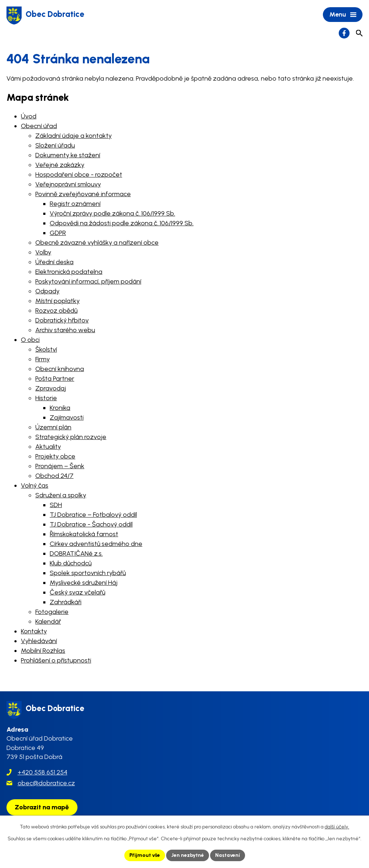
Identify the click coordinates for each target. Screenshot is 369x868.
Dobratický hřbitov (62, 320)
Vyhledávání (39, 641)
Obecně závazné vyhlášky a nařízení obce (97, 243)
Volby (43, 252)
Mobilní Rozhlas (43, 651)
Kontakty (34, 631)
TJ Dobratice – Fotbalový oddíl (93, 515)
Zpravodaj (51, 388)
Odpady (47, 291)
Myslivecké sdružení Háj (84, 583)
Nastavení (228, 855)
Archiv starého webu (65, 330)
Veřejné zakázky (60, 165)
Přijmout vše (145, 855)
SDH (56, 505)
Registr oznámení (75, 204)
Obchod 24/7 (54, 476)
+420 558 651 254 (43, 772)
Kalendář (48, 621)
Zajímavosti (67, 417)
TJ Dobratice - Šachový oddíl (91, 524)
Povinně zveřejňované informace (83, 194)
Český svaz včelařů (77, 592)
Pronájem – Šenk (60, 466)
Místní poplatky (57, 301)
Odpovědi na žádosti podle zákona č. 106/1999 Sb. (122, 223)
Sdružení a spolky (61, 495)
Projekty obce (55, 456)
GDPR (58, 233)
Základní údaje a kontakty (74, 136)
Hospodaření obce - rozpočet (79, 175)
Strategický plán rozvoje (71, 437)
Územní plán (53, 427)
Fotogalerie (52, 612)
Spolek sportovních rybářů (88, 573)
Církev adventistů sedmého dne (96, 544)
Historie (46, 398)
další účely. (337, 827)
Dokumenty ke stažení (68, 155)
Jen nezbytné (188, 855)
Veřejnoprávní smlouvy (68, 184)
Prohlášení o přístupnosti (56, 660)
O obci (30, 340)
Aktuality (48, 447)
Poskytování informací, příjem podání (88, 281)
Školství (46, 349)
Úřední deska (54, 262)
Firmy (43, 359)
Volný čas (35, 485)
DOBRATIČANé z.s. (76, 553)
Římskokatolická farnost (84, 534)
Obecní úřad (39, 126)
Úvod (29, 116)
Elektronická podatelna (69, 272)
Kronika (60, 408)
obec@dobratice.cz (46, 783)
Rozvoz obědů (56, 311)
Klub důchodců (71, 563)
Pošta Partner (55, 379)
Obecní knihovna (60, 369)
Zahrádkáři (66, 602)
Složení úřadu (55, 145)
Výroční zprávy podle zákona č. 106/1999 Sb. (112, 213)
